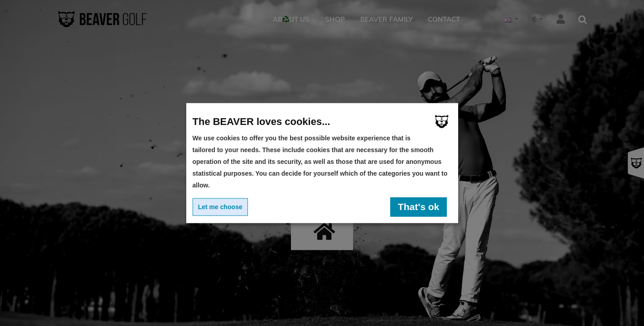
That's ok (419, 207)
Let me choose (220, 207)
